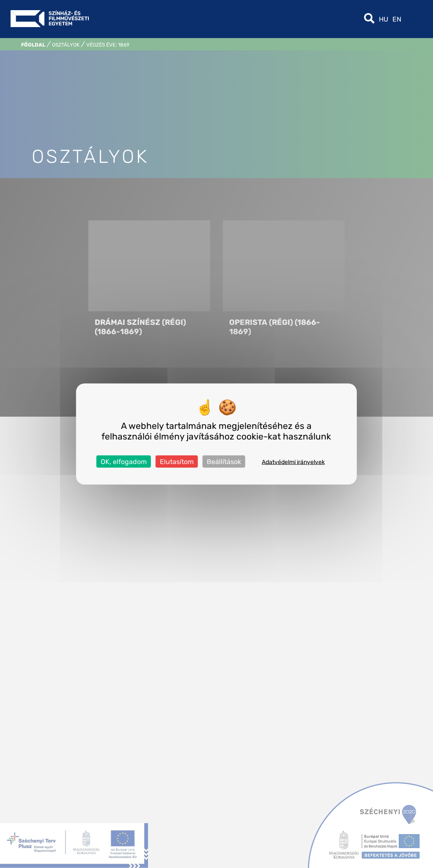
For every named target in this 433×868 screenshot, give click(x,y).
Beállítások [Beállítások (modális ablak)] (224, 462)
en (397, 19)
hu (384, 19)
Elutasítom (177, 462)
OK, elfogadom (124, 462)
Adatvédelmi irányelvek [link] (293, 462)
